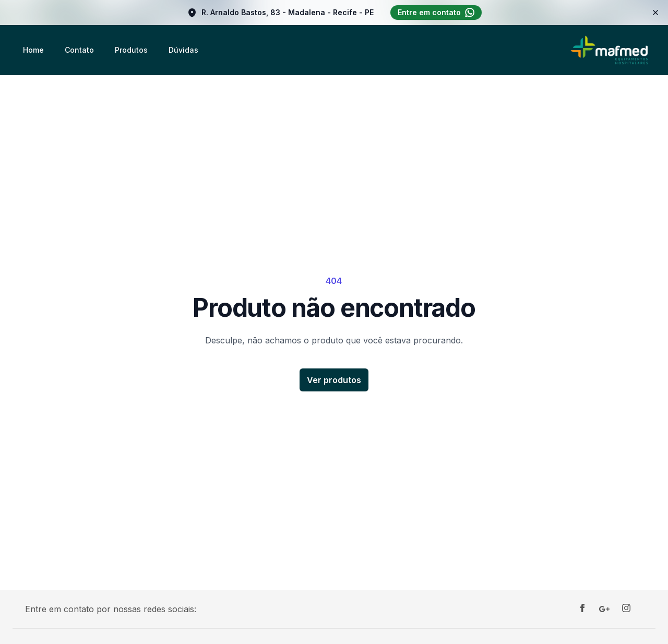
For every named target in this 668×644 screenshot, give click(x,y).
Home (33, 50)
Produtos (131, 50)
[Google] (604, 609)
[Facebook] (582, 609)
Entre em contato (436, 13)
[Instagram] (626, 609)
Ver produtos (334, 380)
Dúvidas (183, 50)
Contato (79, 50)
